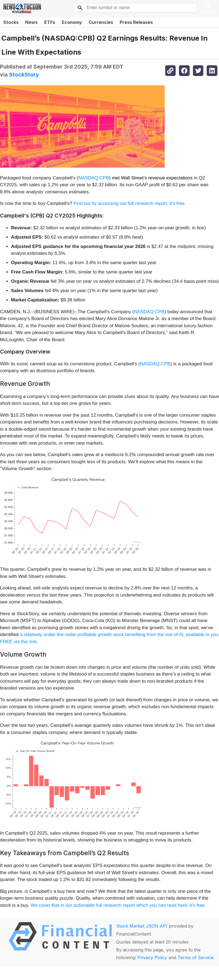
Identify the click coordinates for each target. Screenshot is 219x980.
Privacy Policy (152, 958)
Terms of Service (196, 958)
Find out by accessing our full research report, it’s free (129, 203)
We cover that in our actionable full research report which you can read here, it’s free (117, 905)
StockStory (24, 75)
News (31, 22)
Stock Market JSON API (142, 926)
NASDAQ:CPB (94, 178)
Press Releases (136, 22)
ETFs (50, 22)
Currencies (101, 22)
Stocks (11, 22)
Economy (72, 22)
